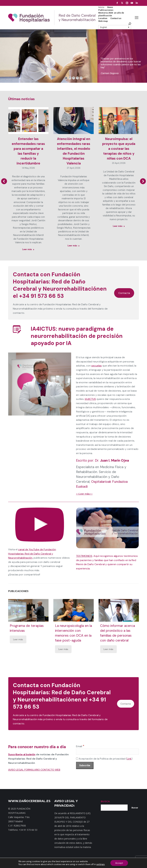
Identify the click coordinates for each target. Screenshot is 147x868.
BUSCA (105, 801)
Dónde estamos (56, 861)
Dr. (112, 460)
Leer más (18, 639)
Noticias (69, 861)
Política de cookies (120, 861)
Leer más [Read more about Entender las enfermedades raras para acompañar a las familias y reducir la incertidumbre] (28, 249)
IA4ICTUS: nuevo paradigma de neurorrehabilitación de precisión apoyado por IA (77, 336)
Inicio (20, 861)
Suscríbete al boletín (22, 754)
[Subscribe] (85, 765)
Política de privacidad (86, 861)
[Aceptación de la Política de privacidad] (77, 759)
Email (80, 746)
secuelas (97, 366)
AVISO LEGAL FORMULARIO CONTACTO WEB (34, 770)
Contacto (41, 861)
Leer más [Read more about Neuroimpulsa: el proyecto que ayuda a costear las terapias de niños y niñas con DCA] (119, 226)
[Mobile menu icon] (137, 18)
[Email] (108, 752)
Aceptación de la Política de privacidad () (104, 759)
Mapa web (30, 861)
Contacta (124, 293)
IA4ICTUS (90, 399)
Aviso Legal (104, 861)
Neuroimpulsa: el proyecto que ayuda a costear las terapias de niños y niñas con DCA (119, 149)
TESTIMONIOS (84, 556)
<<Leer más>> (84, 494)
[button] (115, 27)
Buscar (135, 808)
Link (129, 759)
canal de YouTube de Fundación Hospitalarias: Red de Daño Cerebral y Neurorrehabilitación (32, 554)
